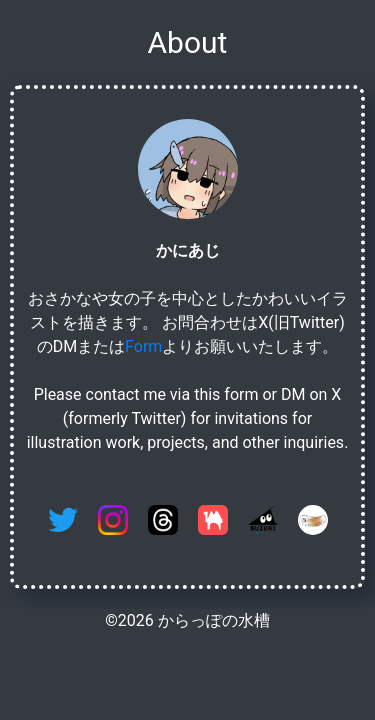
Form (143, 346)
